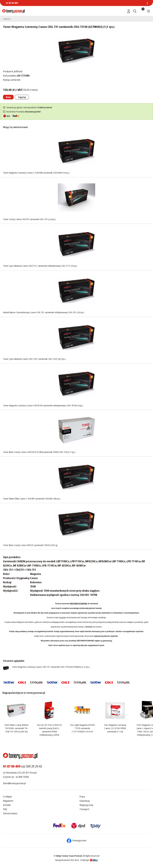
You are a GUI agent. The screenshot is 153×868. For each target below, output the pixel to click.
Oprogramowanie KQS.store (67, 860)
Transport (84, 809)
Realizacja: (89, 860)
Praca (82, 797)
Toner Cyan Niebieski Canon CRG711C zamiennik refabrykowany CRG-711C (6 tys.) (40, 266)
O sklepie (7, 797)
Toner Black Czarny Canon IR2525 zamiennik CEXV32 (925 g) (30, 545)
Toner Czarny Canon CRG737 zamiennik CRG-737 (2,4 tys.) (29, 219)
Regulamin (8, 801)
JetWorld (18, 71)
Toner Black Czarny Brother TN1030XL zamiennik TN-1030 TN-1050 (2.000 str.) (16, 728)
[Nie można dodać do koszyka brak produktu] (8, 97)
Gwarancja (85, 801)
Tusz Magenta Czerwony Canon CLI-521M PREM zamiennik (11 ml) (115, 728)
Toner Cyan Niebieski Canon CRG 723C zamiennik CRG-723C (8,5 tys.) (34, 359)
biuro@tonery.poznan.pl (14, 783)
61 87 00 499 (12, 3)
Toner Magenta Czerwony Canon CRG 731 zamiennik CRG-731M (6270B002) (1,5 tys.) (51, 667)
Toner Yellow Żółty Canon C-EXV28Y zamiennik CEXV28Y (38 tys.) (32, 499)
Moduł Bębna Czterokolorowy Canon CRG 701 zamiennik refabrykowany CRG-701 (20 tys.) (44, 312)
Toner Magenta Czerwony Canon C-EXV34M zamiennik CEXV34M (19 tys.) (36, 173)
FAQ (5, 809)
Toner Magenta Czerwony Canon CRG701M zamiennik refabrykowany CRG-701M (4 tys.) (43, 405)
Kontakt (7, 805)
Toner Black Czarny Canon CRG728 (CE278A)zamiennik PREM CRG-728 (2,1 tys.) (39, 452)
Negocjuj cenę (86, 805)
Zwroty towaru (10, 813)
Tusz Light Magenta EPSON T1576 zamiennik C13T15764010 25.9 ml (82, 728)
